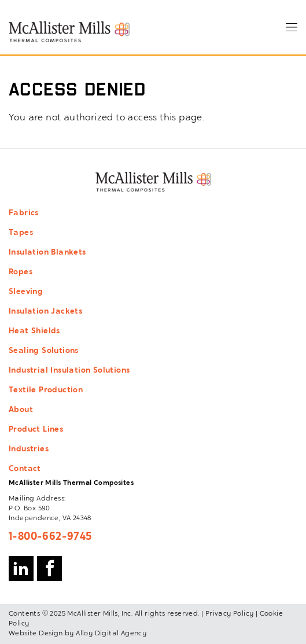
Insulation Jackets (45, 312)
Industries (29, 450)
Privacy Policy (230, 614)
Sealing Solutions (44, 351)
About (21, 410)
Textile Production (46, 391)
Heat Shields (34, 332)
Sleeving (26, 292)
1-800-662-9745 (50, 537)
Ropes (21, 273)
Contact (25, 469)
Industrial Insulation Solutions (69, 371)
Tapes (21, 233)
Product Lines (36, 430)
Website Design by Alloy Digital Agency (78, 634)
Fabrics (24, 214)
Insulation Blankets (47, 253)
